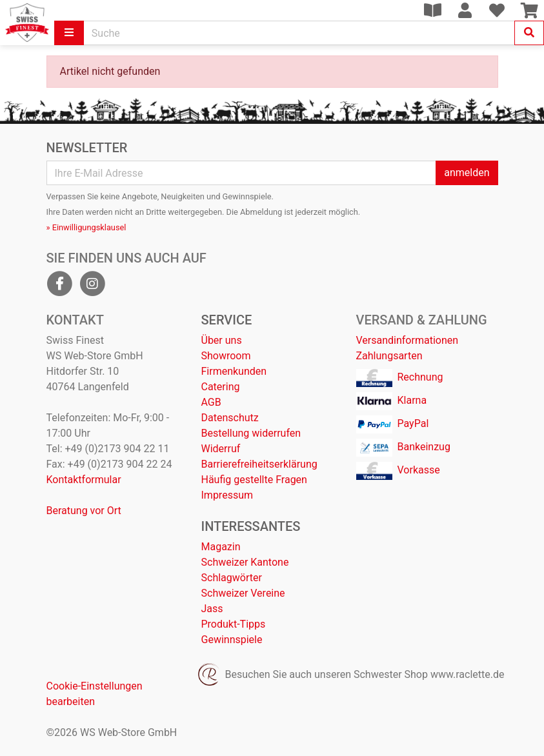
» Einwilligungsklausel (86, 227)
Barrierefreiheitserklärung (259, 464)
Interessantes (251, 526)
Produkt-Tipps (234, 624)
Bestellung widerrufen (251, 433)
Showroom (226, 356)
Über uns (222, 340)
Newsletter (87, 148)
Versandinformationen (408, 340)
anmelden (467, 173)
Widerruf (221, 449)
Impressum (227, 495)
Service (227, 320)
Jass (212, 609)
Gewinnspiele (232, 640)
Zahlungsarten (389, 356)
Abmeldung (261, 212)
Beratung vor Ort (84, 511)
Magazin (221, 547)
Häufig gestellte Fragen (254, 480)
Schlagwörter (232, 578)
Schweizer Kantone (245, 562)
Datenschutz (230, 418)
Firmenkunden (234, 371)
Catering (221, 387)
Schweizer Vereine (243, 593)
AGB (211, 402)
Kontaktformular (84, 480)
